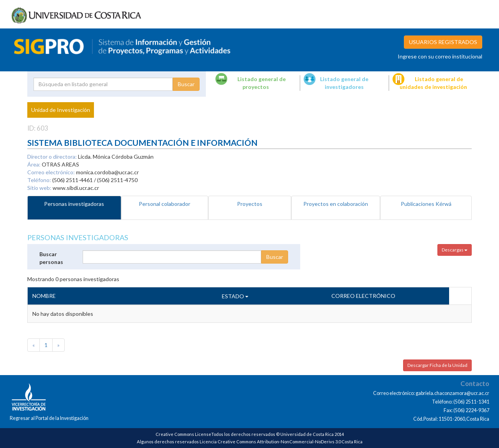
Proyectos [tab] (250, 204)
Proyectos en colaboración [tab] (336, 204)
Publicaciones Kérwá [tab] (426, 204)
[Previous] (34, 345)
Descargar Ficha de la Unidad (437, 365)
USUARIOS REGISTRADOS (443, 42)
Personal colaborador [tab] (165, 204)
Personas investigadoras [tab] (74, 204)
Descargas (455, 250)
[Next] (58, 345)
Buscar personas (51, 258)
